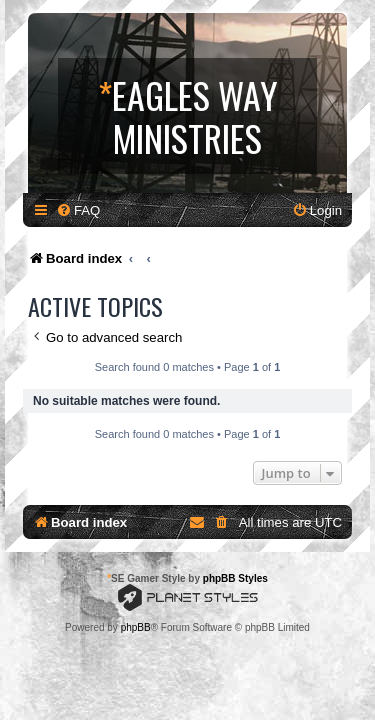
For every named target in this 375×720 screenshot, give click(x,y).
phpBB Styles (235, 578)
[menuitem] (78, 210)
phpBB (136, 627)
